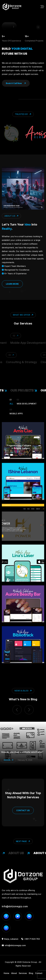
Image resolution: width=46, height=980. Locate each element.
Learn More (12, 284)
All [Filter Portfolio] (11, 401)
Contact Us (23, 810)
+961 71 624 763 (30, 939)
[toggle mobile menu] (42, 7)
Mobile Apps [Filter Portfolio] (16, 411)
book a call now (16, 83)
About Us (20, 853)
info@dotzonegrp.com (15, 906)
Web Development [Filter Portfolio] (27, 401)
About (14, 973)
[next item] (29, 710)
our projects (24, 390)
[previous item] (17, 710)
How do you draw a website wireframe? (22, 752)
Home (6, 973)
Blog (31, 973)
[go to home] (12, 7)
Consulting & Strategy (21, 362)
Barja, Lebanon (10, 939)
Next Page (23, 841)
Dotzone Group (30, 962)
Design (9, 760)
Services (23, 973)
